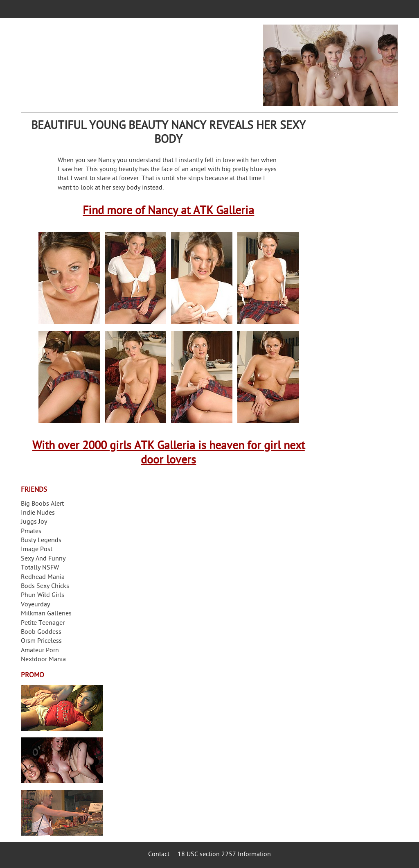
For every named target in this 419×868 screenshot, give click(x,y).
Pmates (31, 532)
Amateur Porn (40, 651)
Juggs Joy (34, 522)
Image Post (37, 550)
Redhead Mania (43, 578)
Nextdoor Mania (43, 660)
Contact (159, 855)
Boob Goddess (41, 632)
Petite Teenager (43, 623)
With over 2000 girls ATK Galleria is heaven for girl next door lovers (169, 454)
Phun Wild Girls (43, 596)
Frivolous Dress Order (62, 813)
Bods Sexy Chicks (45, 587)
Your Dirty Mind (144, 60)
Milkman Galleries (46, 614)
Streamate (62, 708)
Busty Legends (41, 541)
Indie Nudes (38, 513)
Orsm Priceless (41, 641)
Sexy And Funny (43, 559)
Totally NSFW (40, 568)
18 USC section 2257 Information (224, 855)
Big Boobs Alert (42, 504)
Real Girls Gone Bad (62, 760)
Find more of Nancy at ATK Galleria (168, 211)
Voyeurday (35, 605)
